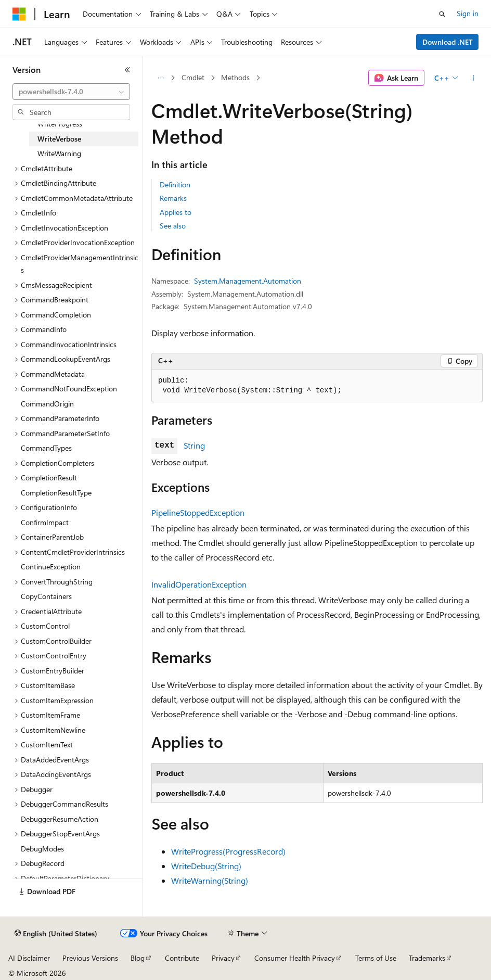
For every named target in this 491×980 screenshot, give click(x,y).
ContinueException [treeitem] (51, 567)
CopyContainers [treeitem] (46, 596)
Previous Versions (90, 958)
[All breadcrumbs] (160, 78)
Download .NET (448, 42)
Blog (138, 958)
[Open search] (442, 14)
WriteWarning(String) (210, 880)
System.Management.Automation (248, 281)
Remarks (173, 198)
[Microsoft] (19, 14)
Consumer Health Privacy (295, 958)
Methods (235, 77)
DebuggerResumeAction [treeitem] (60, 819)
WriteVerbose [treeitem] (59, 139)
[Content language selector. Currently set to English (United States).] (56, 934)
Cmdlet (193, 77)
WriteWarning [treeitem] (59, 153)
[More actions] (474, 78)
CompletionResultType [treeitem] (56, 493)
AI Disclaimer (29, 958)
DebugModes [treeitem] (42, 849)
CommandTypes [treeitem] (46, 448)
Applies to (176, 212)
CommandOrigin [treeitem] (47, 404)
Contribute (182, 958)
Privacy (223, 958)
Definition (175, 184)
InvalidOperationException (199, 584)
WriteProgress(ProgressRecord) (228, 851)
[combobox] (71, 92)
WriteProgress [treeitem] (60, 124)
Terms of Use (376, 958)
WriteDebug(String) (206, 866)
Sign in (468, 13)
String (194, 445)
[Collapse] (127, 70)
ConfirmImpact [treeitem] (45, 522)
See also (173, 226)
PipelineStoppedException (198, 512)
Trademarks (427, 958)
